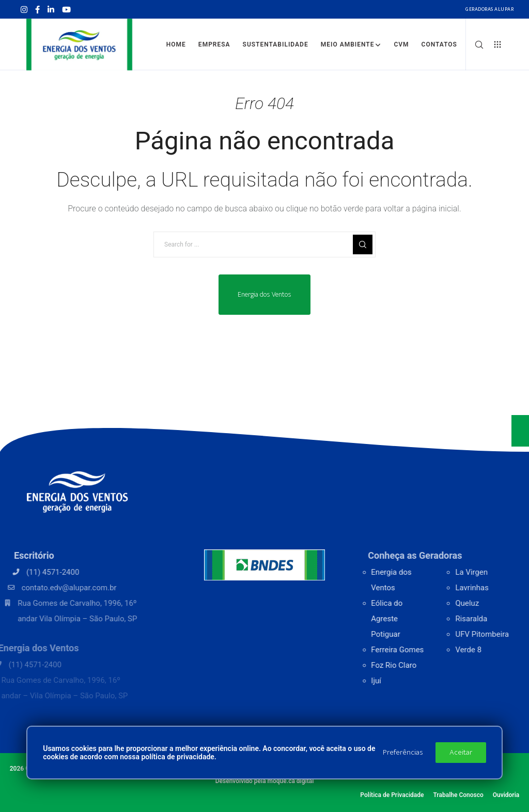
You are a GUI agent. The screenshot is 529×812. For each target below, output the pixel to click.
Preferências (403, 752)
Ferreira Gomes (422, 650)
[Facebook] (37, 10)
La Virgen (500, 572)
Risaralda (500, 619)
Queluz (495, 603)
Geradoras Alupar (489, 9)
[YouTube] (66, 10)
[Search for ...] (264, 244)
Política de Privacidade (392, 795)
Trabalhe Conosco (458, 795)
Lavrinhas (500, 588)
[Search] (475, 44)
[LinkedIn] (51, 10)
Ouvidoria (506, 795)
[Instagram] (24, 10)
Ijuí (400, 681)
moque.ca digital (291, 781)
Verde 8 (497, 650)
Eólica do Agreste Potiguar (411, 619)
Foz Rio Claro (418, 665)
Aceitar (461, 752)
